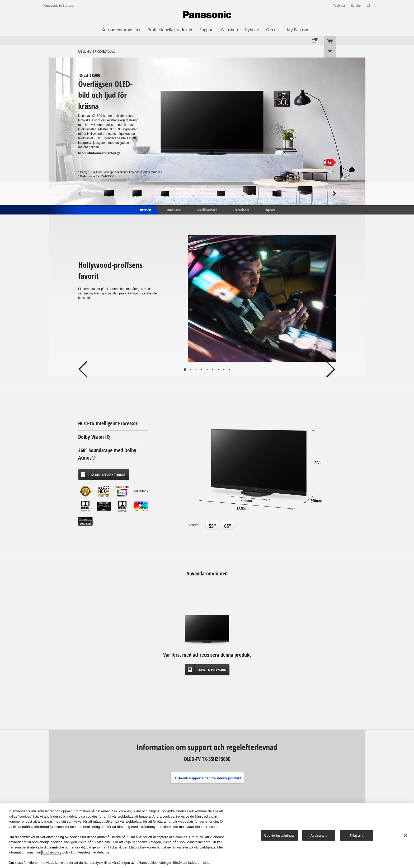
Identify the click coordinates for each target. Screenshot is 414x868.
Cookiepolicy (52, 852)
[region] (207, 836)
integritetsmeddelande (92, 852)
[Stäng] (406, 835)
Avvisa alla (319, 835)
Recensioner (241, 209)
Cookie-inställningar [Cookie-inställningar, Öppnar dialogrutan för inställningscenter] (279, 835)
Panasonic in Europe (58, 5)
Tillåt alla (356, 835)
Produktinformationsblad (99, 153)
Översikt (145, 209)
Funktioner (174, 209)
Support (270, 209)
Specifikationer (207, 209)
